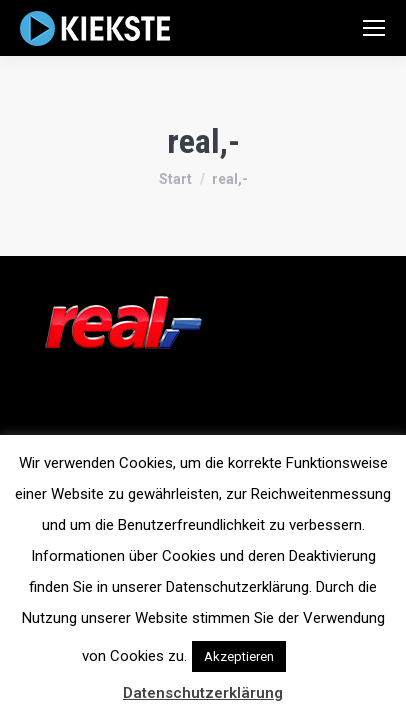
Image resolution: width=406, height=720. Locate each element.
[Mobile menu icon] (374, 28)
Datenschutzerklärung (203, 693)
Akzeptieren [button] (239, 656)
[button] (308, 647)
